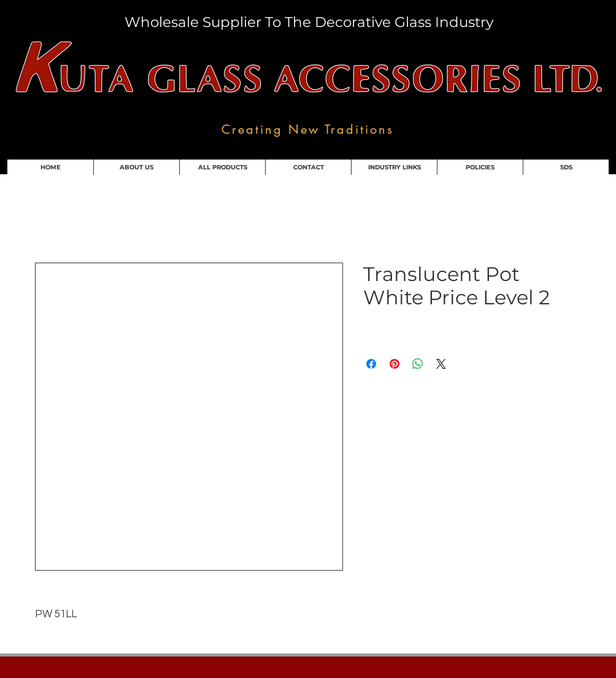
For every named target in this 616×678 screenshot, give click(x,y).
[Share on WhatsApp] (418, 364)
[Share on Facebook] (371, 364)
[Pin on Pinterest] (395, 364)
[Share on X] (441, 364)
